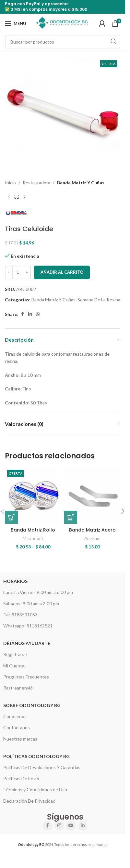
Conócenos (15, 716)
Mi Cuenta (14, 666)
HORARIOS (15, 581)
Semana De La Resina (99, 300)
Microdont (33, 538)
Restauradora (36, 183)
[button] (123, 511)
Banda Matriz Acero (92, 530)
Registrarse (15, 654)
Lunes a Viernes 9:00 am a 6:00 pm (38, 592)
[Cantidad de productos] (18, 272)
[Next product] (24, 197)
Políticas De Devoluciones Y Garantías (42, 767)
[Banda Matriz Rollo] (33, 496)
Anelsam (92, 538)
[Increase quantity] (27, 272)
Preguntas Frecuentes (26, 677)
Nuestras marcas (20, 739)
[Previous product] (9, 197)
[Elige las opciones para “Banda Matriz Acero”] (71, 517)
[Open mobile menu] (16, 23)
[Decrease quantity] (9, 272)
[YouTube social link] (71, 826)
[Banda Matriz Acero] (92, 496)
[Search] (63, 42)
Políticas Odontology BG (36, 756)
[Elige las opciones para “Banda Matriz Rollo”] (11, 517)
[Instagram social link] (59, 826)
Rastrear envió (18, 688)
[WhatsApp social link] (38, 314)
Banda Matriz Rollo (33, 530)
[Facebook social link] (22, 314)
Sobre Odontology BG (32, 705)
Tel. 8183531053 (20, 615)
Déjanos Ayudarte (27, 643)
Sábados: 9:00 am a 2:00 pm (31, 604)
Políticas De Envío (21, 778)
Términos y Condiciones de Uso (35, 789)
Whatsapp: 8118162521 (28, 626)
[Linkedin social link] (30, 314)
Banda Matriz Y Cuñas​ (81, 183)
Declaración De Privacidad (29, 801)
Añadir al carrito (62, 272)
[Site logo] (63, 23)
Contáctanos (17, 727)
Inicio (10, 183)
